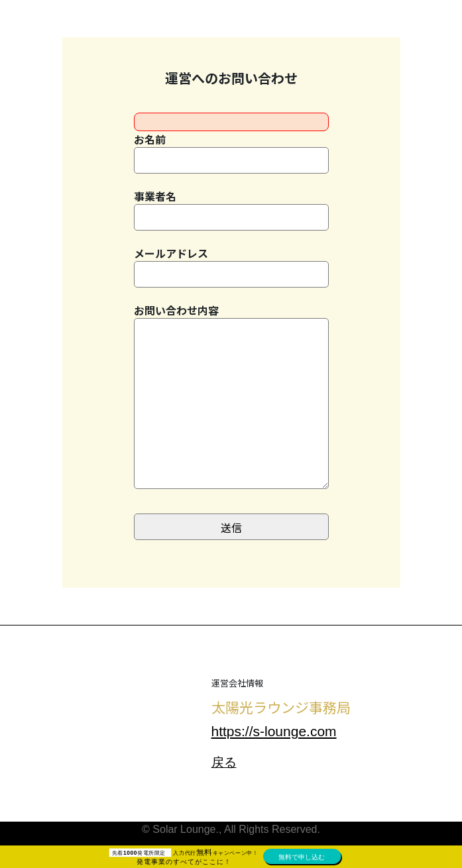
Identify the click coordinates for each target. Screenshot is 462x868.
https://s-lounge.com (274, 731)
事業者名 (231, 209)
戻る (224, 762)
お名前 (231, 152)
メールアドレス (231, 266)
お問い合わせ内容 (231, 405)
